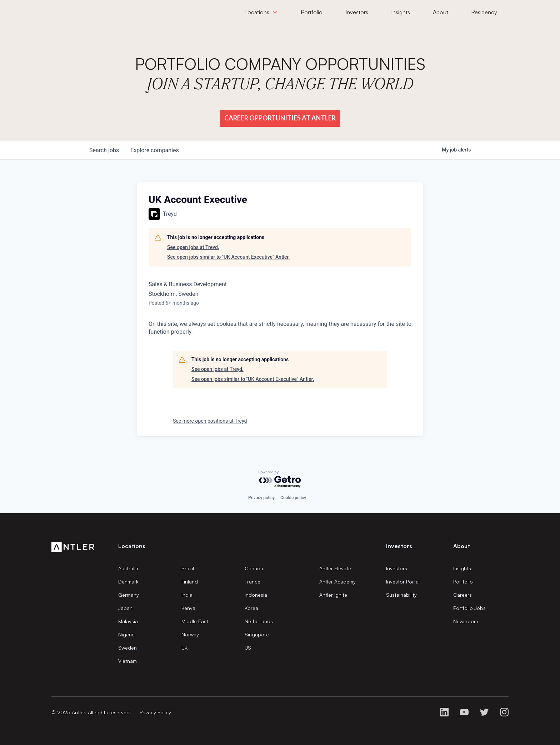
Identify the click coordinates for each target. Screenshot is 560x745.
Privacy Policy (155, 712)
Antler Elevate (335, 568)
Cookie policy (293, 498)
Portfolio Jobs (469, 608)
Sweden (127, 648)
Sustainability (401, 595)
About (462, 546)
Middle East (195, 621)
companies (154, 150)
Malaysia (128, 621)
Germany (129, 595)
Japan (125, 608)
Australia (128, 568)
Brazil (188, 568)
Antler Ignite (333, 595)
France (252, 582)
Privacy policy (261, 498)
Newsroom (466, 621)
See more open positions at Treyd (210, 421)
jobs (104, 150)
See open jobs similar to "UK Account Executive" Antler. (229, 257)
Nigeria (126, 634)
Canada (254, 568)
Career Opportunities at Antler (280, 118)
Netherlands (259, 621)
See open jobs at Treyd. (193, 247)
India (187, 595)
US (248, 648)
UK (184, 648)
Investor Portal (403, 582)
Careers (462, 595)
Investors (397, 568)
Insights (462, 568)
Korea (251, 608)
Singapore (257, 634)
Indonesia (256, 595)
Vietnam (127, 661)
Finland (190, 582)
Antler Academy (337, 582)
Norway (190, 634)
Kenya (188, 608)
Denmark (128, 582)
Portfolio (463, 582)
